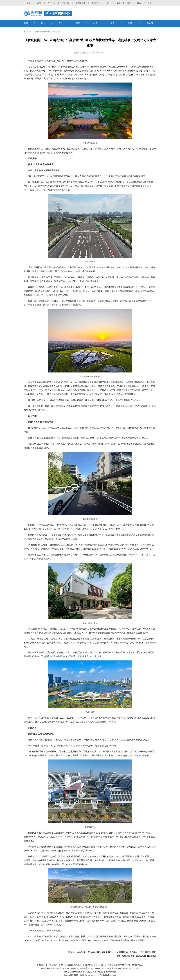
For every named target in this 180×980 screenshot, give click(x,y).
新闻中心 (51, 3)
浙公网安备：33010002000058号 (125, 968)
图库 (118, 3)
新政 (61, 23)
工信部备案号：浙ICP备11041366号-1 (94, 968)
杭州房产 (96, 3)
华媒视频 (66, 3)
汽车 (108, 3)
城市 (43, 23)
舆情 (129, 3)
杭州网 (36, 32)
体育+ (131, 23)
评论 (150, 3)
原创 (39, 3)
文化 (113, 23)
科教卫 (150, 23)
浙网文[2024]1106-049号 (66, 968)
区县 (139, 3)
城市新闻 (56, 32)
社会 (95, 23)
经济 (78, 23)
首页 (29, 3)
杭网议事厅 (81, 3)
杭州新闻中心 (46, 32)
